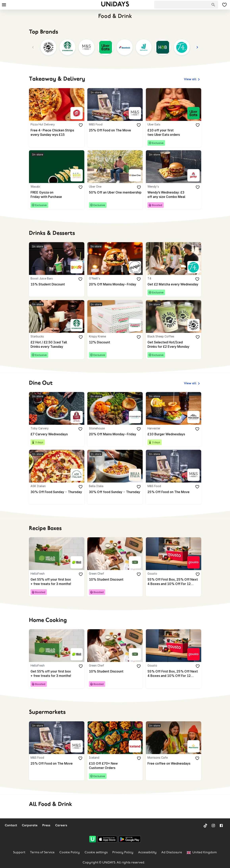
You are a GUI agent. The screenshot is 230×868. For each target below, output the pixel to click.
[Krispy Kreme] (135, 326)
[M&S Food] (135, 113)
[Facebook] (221, 826)
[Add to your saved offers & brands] (81, 125)
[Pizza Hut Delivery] (76, 113)
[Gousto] (193, 564)
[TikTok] (205, 826)
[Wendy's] (193, 176)
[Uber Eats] (193, 113)
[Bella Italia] (135, 476)
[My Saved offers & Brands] (224, 5)
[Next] (197, 47)
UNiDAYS (115, 5)
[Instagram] (213, 826)
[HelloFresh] (76, 564)
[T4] (193, 268)
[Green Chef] (135, 564)
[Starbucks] (76, 326)
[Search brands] (213, 5)
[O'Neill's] (135, 268)
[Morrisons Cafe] (193, 748)
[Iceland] (135, 748)
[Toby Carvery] (76, 418)
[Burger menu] (4, 5)
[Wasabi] (76, 176)
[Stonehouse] (135, 418)
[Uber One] (135, 176)
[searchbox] (186, 5)
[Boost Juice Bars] (76, 268)
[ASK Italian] (76, 476)
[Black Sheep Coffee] (193, 326)
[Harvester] (193, 418)
